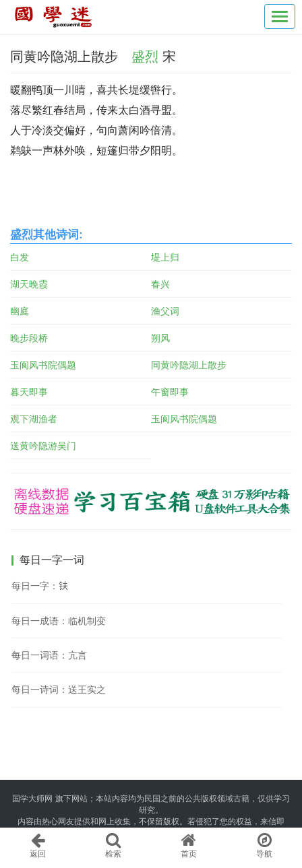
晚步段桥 (29, 338)
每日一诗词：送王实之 (59, 690)
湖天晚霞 (29, 284)
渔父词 (165, 311)
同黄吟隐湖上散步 (189, 365)
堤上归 (165, 257)
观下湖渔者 (34, 419)
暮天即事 (29, 392)
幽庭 (20, 311)
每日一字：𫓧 (40, 586)
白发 (20, 257)
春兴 (160, 284)
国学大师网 (32, 799)
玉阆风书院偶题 (43, 365)
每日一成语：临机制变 (59, 621)
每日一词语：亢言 (49, 655)
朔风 (160, 338)
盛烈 (145, 57)
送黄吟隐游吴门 (43, 446)
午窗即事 (170, 392)
